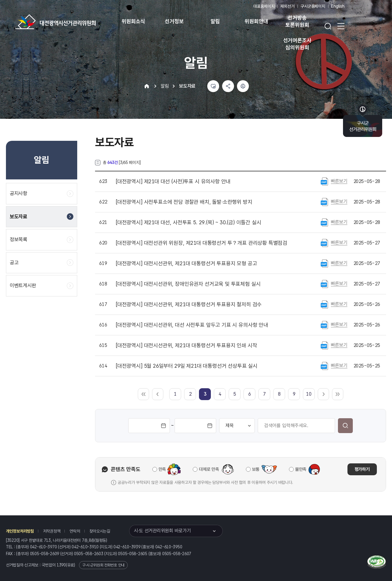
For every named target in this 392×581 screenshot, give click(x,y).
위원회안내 (256, 21)
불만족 (301, 469)
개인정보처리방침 (20, 531)
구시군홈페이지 (313, 6)
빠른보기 (339, 181)
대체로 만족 (209, 469)
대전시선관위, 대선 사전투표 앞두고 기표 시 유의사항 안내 (192, 325)
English (338, 6)
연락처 (75, 531)
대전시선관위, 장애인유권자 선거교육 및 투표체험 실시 (188, 284)
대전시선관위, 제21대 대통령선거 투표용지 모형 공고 (186, 263)
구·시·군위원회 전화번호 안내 (103, 565)
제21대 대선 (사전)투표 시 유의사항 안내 (173, 181)
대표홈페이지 (264, 6)
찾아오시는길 (100, 531)
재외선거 (287, 6)
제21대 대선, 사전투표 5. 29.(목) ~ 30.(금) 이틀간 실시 (189, 222)
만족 (162, 469)
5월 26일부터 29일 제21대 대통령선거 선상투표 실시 (187, 366)
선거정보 (174, 21)
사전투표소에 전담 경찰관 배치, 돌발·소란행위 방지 (184, 202)
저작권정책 (52, 531)
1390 (61, 565)
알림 (215, 21)
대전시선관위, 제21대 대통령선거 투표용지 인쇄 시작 (186, 345)
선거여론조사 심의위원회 (297, 44)
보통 (256, 469)
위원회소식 (133, 21)
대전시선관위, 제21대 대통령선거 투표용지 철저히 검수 (189, 304)
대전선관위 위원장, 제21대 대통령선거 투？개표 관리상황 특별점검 (201, 243)
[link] (205, 394)
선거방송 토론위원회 (297, 21)
